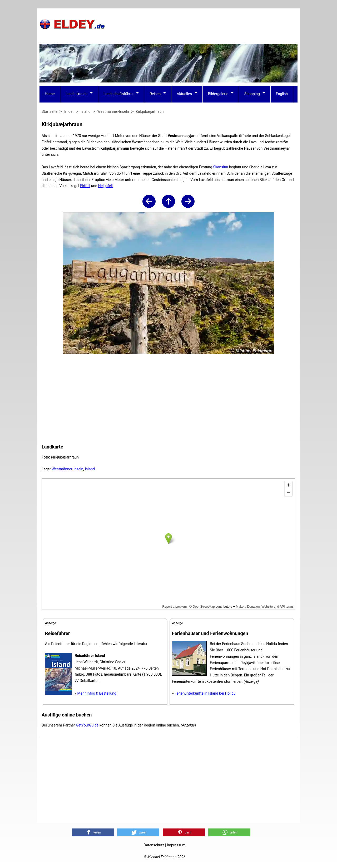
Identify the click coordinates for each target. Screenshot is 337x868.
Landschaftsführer (118, 94)
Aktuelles (184, 94)
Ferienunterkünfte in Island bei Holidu (205, 693)
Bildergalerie (218, 94)
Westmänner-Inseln (67, 469)
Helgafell (105, 186)
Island (90, 469)
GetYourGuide (87, 725)
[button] (93, 832)
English (282, 94)
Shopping (252, 94)
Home (50, 94)
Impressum (176, 845)
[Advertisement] (202, 24)
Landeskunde (76, 94)
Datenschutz (154, 845)
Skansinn (220, 167)
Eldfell (85, 186)
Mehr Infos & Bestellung (97, 693)
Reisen (155, 94)
